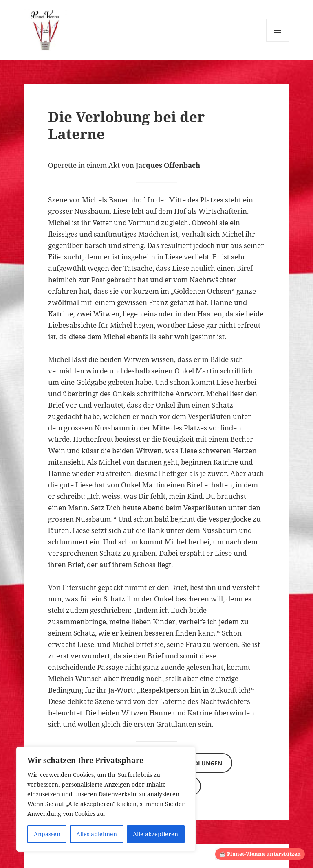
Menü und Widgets (278, 41)
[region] (106, 799)
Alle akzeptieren (155, 834)
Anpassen (47, 834)
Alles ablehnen (97, 834)
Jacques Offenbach (168, 165)
